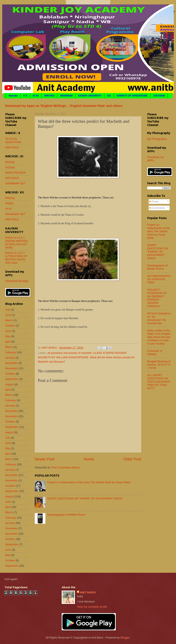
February (11, 352)
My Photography (157, 139)
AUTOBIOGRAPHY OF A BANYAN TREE (159, 279)
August (9, 384)
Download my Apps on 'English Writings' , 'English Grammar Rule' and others (64, 106)
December (11, 363)
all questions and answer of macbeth (69, 353)
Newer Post (45, 459)
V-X (25, 96)
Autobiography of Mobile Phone (66, 515)
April (8, 342)
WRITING (49, 96)
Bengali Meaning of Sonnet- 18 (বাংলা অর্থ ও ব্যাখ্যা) (159, 365)
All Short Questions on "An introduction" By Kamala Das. (159, 318)
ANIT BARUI (88, 592)
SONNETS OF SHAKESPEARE (132, 96)
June (8, 315)
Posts (154, 201)
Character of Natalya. (155, 352)
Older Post (132, 459)
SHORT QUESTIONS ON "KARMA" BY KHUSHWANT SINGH (85, 498)
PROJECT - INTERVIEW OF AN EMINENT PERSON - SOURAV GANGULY (157, 298)
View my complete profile (92, 607)
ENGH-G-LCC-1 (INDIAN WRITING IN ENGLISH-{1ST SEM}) (16, 243)
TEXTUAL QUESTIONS (13, 140)
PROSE (10, 162)
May (8, 336)
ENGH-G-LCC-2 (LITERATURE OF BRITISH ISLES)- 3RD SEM (16, 258)
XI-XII (36, 96)
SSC (109, 96)
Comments (157, 208)
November (11, 368)
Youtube (13, 96)
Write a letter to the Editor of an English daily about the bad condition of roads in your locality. (159, 337)
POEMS (10, 167)
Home (89, 459)
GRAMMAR (66, 96)
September (12, 379)
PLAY (9, 209)
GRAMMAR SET (15, 183)
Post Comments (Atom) (65, 467)
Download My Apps (17, 281)
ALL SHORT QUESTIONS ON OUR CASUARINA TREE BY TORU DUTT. (158, 382)
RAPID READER (15, 173)
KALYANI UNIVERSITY (90, 96)
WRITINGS (12, 147)
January (10, 358)
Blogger (125, 638)
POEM (9, 203)
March (9, 320)
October (10, 326)
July (8, 310)
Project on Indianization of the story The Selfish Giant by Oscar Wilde (89, 482)
